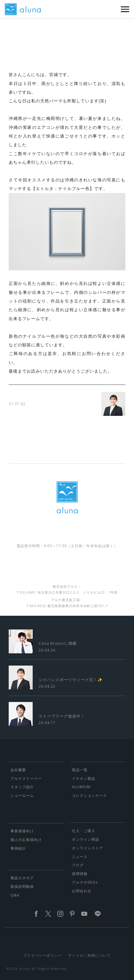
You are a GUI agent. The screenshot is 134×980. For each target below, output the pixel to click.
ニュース (80, 857)
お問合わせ (82, 891)
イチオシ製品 (84, 778)
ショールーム (22, 795)
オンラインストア (88, 848)
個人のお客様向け (26, 840)
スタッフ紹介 (22, 787)
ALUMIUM (81, 787)
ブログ (78, 865)
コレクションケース (89, 795)
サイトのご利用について (89, 955)
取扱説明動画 (22, 886)
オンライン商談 (86, 839)
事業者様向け (22, 831)
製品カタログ (22, 878)
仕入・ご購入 (84, 831)
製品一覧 (80, 770)
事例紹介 (18, 848)
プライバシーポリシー (43, 955)
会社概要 (18, 770)
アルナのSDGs (85, 882)
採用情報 (80, 874)
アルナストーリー (26, 778)
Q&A (15, 895)
